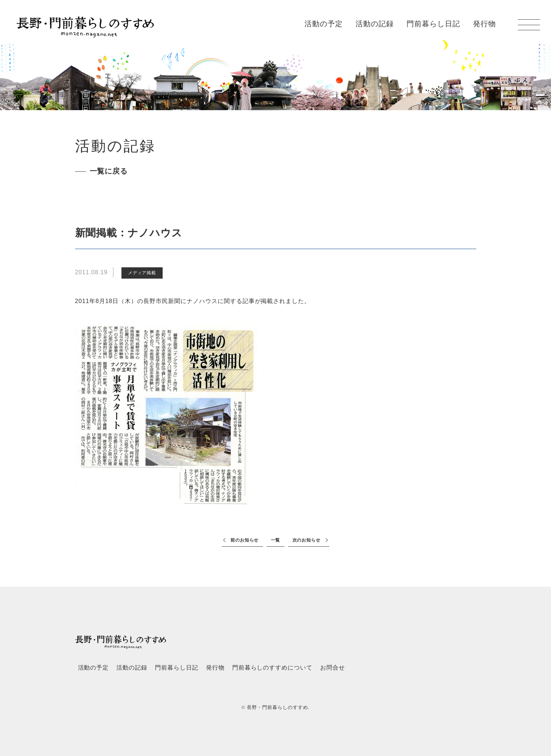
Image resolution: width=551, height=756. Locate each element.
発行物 (484, 24)
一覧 (276, 540)
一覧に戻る (109, 171)
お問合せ (333, 668)
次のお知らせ (307, 540)
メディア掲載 (142, 273)
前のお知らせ (245, 540)
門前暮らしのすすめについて (272, 668)
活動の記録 (375, 24)
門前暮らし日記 (433, 24)
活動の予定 (324, 24)
